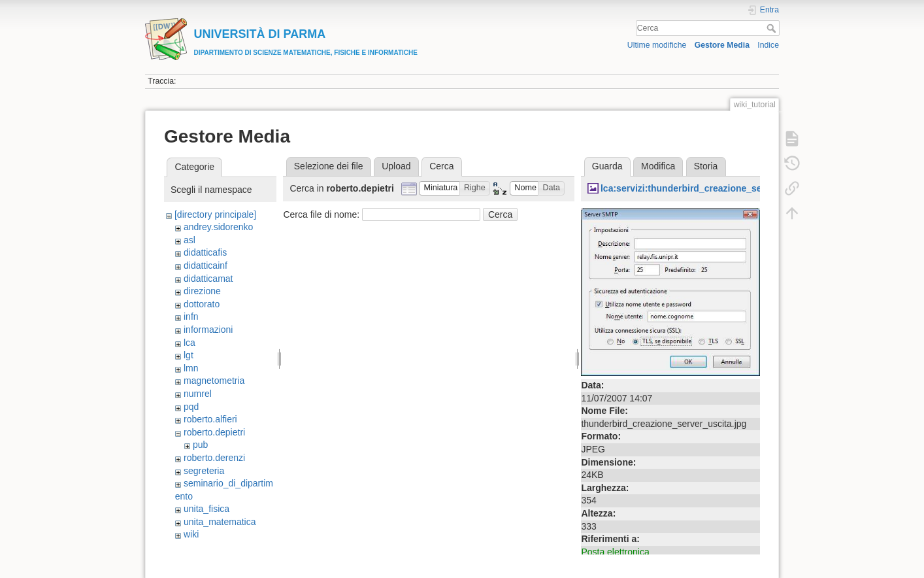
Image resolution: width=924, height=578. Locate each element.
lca (190, 343)
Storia (706, 166)
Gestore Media (722, 45)
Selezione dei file (329, 166)
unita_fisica (206, 509)
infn (191, 316)
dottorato (202, 304)
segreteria (204, 471)
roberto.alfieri (210, 419)
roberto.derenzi (214, 458)
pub (200, 445)
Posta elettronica (615, 552)
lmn (191, 368)
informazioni (208, 330)
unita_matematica (220, 522)
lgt (189, 355)
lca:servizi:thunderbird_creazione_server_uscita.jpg (714, 188)
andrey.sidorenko (218, 227)
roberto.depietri (214, 432)
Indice (768, 45)
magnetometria (214, 381)
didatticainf (206, 265)
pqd (191, 407)
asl (190, 240)
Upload (396, 166)
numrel (198, 394)
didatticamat (208, 279)
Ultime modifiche (657, 45)
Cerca (773, 28)
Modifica (658, 166)
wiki (191, 534)
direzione (202, 291)
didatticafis (205, 252)
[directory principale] (215, 214)
